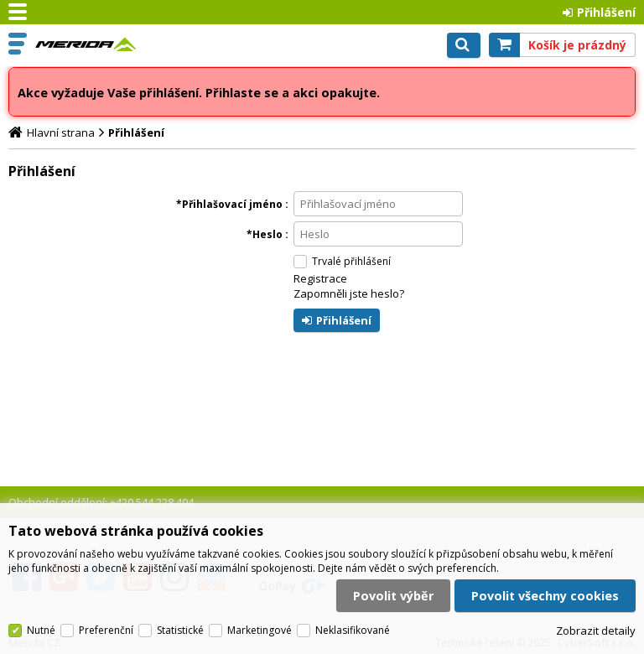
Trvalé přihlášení (351, 261)
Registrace (320, 278)
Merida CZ (86, 44)
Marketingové (260, 630)
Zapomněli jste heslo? (349, 293)
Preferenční (106, 630)
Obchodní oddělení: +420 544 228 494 (101, 502)
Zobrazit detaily (596, 631)
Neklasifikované (353, 630)
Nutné (41, 630)
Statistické (180, 630)
